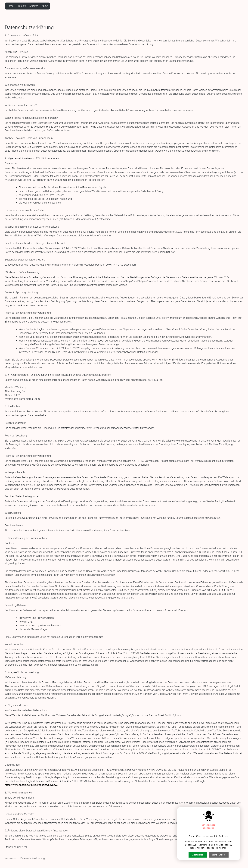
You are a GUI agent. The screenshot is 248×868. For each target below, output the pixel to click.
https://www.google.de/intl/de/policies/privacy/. (31, 785)
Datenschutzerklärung (33, 858)
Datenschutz (209, 825)
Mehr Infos (219, 855)
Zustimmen (198, 855)
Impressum (11, 858)
